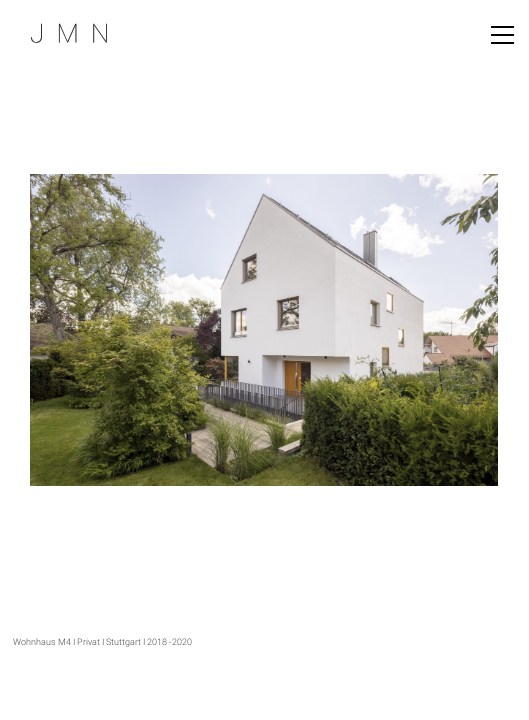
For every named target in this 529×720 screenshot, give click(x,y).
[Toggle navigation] (502, 35)
